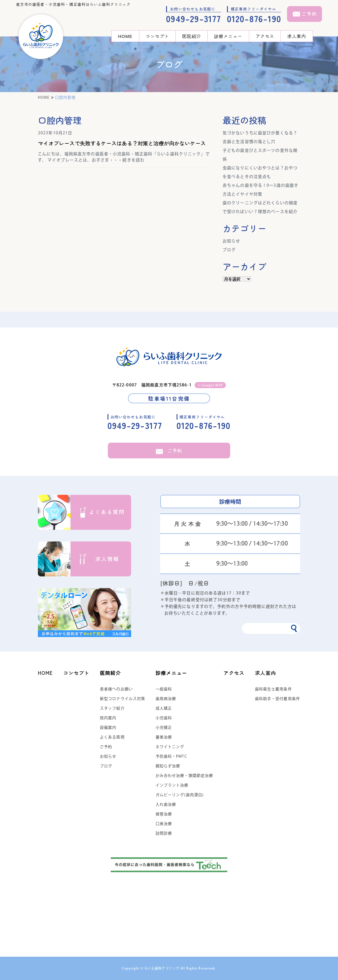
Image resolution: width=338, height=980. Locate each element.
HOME (125, 36)
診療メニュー (228, 36)
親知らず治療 (168, 766)
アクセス (265, 36)
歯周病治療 (166, 699)
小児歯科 (164, 718)
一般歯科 (164, 689)
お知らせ (231, 241)
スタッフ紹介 (112, 708)
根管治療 (164, 814)
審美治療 (164, 737)
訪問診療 (164, 833)
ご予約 (169, 451)
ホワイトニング (170, 747)
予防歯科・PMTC (171, 756)
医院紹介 (191, 36)
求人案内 (297, 36)
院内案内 (108, 718)
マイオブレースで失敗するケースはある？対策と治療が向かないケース (122, 143)
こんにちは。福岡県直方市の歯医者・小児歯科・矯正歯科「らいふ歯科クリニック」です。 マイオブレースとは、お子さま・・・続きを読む (124, 157)
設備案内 (108, 727)
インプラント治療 (172, 785)
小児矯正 (164, 727)
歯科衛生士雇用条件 (273, 689)
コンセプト (157, 36)
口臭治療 (164, 824)
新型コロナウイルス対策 (123, 699)
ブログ (229, 250)
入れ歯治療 (166, 804)
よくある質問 (112, 737)
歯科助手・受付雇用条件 (278, 699)
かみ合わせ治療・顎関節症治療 (184, 776)
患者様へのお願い (116, 689)
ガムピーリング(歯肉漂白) (180, 795)
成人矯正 (164, 708)
